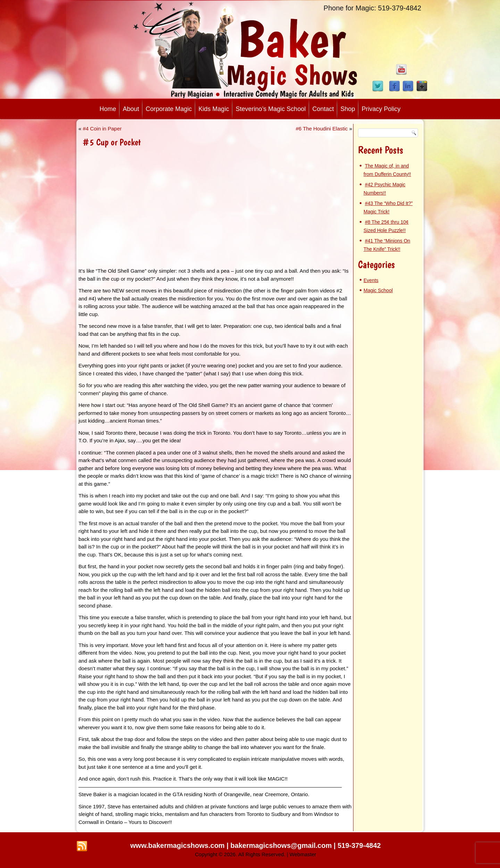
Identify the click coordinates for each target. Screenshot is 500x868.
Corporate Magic (169, 109)
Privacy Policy (381, 109)
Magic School (378, 290)
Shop (348, 109)
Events (371, 280)
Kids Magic (214, 109)
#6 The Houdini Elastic (322, 129)
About (131, 109)
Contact (323, 109)
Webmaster (303, 854)
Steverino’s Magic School (271, 109)
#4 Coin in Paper (102, 129)
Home (108, 109)
